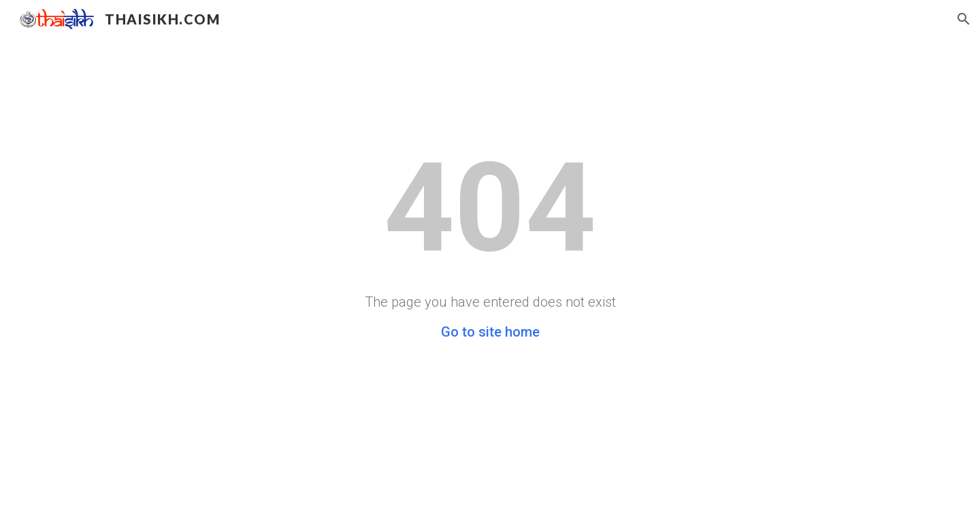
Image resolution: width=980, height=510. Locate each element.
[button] (964, 19)
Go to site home (490, 332)
